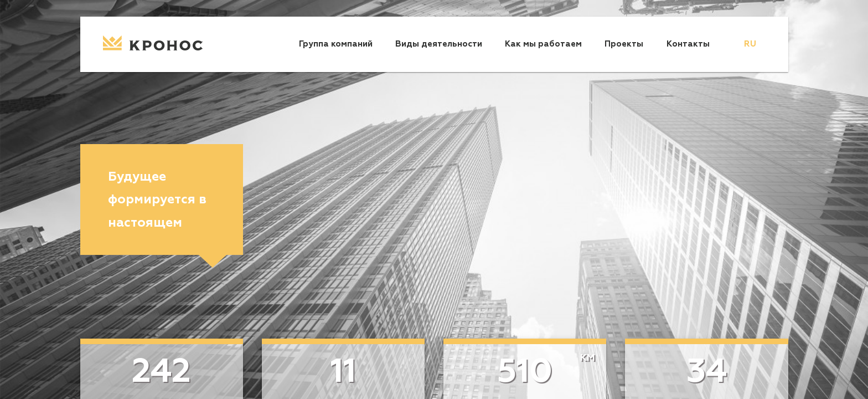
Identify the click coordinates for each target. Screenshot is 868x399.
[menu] (750, 44)
